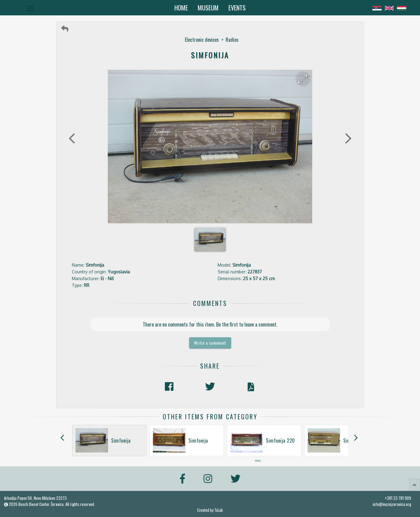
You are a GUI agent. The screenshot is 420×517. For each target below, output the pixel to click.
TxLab (219, 510)
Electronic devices (202, 40)
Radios (232, 40)
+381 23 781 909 (398, 498)
